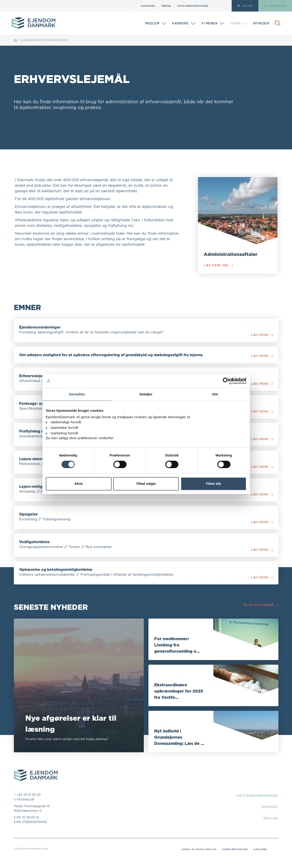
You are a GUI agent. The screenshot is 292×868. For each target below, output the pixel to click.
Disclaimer (259, 858)
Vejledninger (31, 40)
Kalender (148, 6)
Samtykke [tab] (77, 394)
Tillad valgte (146, 484)
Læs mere (261, 336)
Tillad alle (213, 484)
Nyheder (261, 23)
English (269, 827)
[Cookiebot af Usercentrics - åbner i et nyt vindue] (226, 381)
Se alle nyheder (260, 614)
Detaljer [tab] (146, 394)
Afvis (79, 484)
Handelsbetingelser (231, 858)
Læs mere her (219, 266)
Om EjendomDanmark (193, 6)
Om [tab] (215, 394)
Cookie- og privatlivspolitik (190, 858)
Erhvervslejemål (60, 40)
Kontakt (268, 816)
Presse (166, 6)
